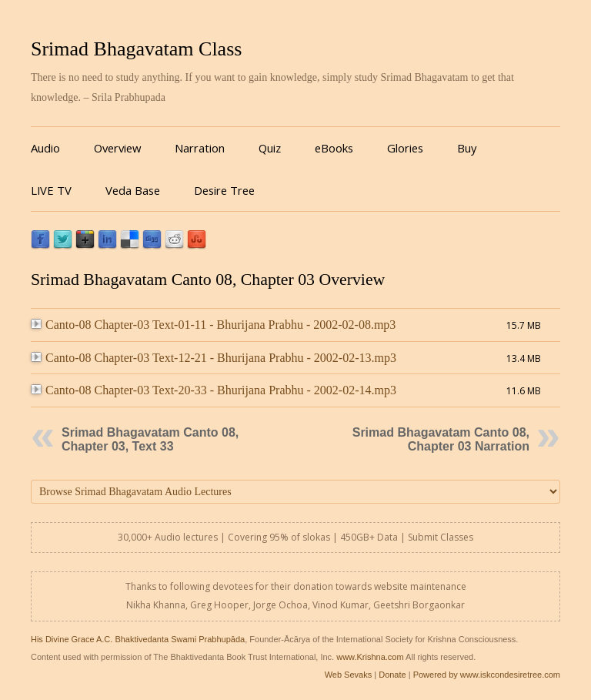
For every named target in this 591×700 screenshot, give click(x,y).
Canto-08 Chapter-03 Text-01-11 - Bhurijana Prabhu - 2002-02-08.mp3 (213, 325)
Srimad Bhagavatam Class (136, 49)
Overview (117, 148)
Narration (200, 148)
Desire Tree (224, 190)
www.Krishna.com (370, 657)
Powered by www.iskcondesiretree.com (487, 675)
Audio (45, 148)
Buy (467, 148)
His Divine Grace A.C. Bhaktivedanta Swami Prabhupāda (138, 639)
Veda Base (133, 190)
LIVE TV (51, 190)
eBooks (334, 148)
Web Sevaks (349, 675)
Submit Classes (441, 537)
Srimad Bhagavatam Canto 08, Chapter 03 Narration (441, 439)
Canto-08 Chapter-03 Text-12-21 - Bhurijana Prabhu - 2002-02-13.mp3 (214, 358)
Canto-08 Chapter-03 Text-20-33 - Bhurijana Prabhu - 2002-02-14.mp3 (214, 390)
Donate (392, 675)
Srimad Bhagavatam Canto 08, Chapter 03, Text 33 (150, 439)
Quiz (270, 148)
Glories (405, 148)
